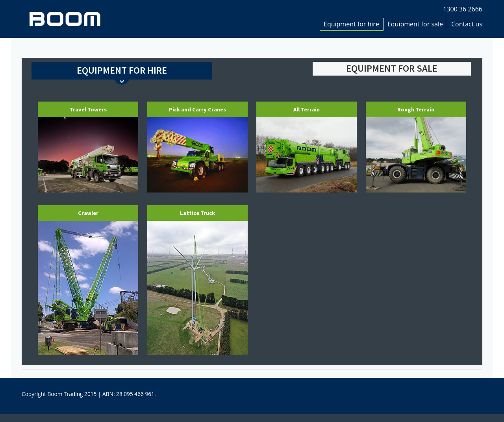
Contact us (467, 24)
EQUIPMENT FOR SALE (392, 68)
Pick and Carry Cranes (197, 109)
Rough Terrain (416, 109)
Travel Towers (88, 109)
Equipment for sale (415, 24)
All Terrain (307, 109)
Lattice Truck (197, 213)
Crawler (88, 213)
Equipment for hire (351, 24)
